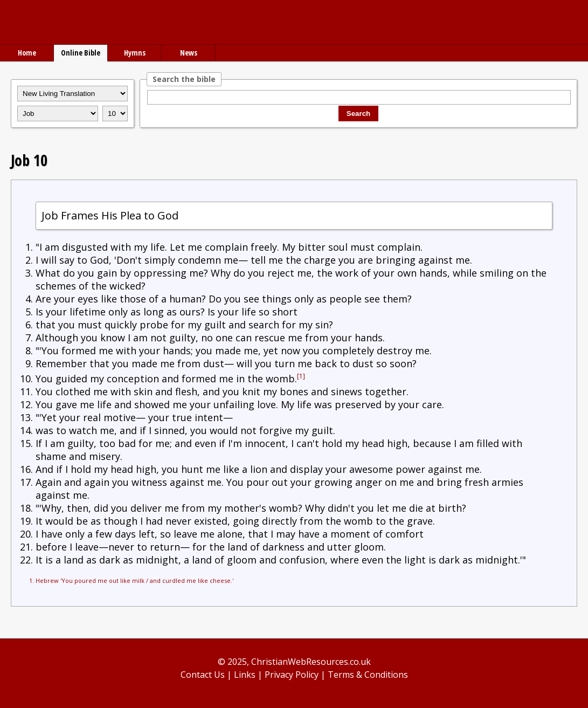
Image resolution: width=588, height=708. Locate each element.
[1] (301, 376)
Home (27, 53)
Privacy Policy (292, 675)
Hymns (135, 53)
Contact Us (203, 675)
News (189, 53)
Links (245, 675)
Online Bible (81, 53)
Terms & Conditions (368, 675)
